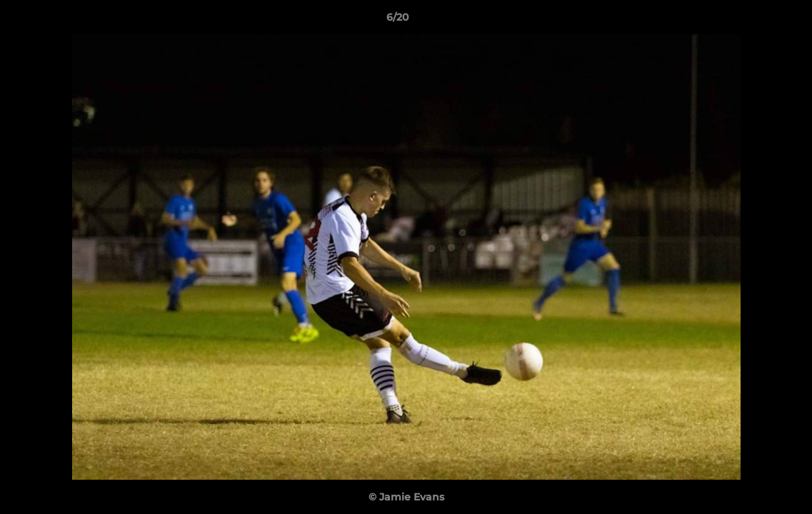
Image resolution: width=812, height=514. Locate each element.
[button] (752, 21)
